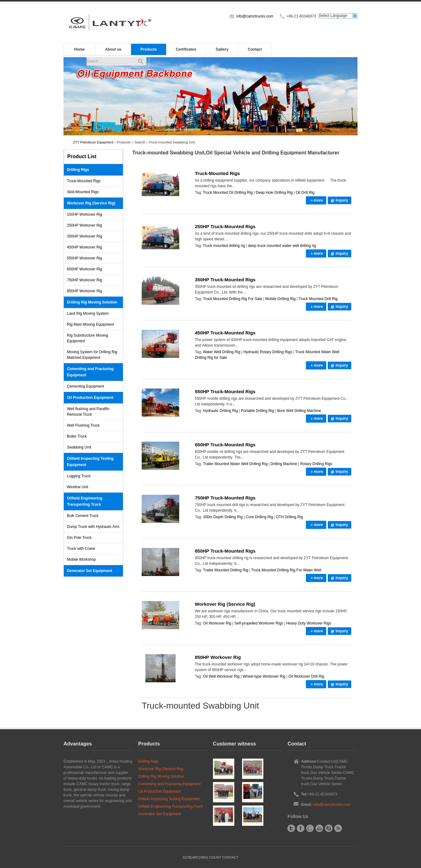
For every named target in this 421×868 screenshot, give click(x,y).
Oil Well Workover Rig (221, 676)
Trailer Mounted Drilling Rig (226, 570)
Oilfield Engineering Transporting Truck (85, 501)
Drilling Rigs (78, 170)
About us (113, 49)
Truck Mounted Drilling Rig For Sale (233, 299)
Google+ (310, 828)
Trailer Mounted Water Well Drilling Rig (235, 464)
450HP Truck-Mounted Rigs (225, 333)
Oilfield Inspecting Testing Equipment (90, 462)
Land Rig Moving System (88, 314)
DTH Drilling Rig (290, 517)
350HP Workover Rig (84, 236)
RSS (338, 828)
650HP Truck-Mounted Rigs (225, 445)
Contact (255, 49)
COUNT (215, 857)
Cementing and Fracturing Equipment (90, 372)
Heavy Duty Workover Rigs (309, 623)
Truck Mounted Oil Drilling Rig (228, 193)
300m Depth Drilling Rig (223, 517)
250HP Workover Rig (84, 225)
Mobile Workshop (81, 559)
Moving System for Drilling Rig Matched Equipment (92, 355)
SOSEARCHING (195, 857)
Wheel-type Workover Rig (264, 676)
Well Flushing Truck (83, 425)
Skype (329, 828)
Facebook (301, 828)
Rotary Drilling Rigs (316, 464)
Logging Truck (79, 476)
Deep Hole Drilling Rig (274, 193)
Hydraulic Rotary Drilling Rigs (268, 352)
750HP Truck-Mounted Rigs (225, 498)
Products (149, 49)
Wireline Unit (78, 487)
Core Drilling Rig (259, 517)
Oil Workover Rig (217, 623)
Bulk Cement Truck (83, 516)
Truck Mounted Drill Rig (318, 299)
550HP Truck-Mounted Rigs (225, 391)
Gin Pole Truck (79, 538)
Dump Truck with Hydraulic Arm (93, 527)
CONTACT (230, 857)
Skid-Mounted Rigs (83, 192)
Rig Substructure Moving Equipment (87, 338)
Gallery (222, 49)
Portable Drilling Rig (257, 411)
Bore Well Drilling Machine (299, 411)
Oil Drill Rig (305, 193)
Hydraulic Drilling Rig (220, 411)
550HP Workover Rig (84, 258)
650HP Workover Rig (84, 269)
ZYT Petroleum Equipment (93, 142)
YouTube (319, 828)
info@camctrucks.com (255, 16)
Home (79, 49)
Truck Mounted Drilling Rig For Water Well (286, 570)
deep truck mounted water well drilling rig (282, 246)
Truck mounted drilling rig (224, 246)
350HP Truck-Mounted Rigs (225, 280)
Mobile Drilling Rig (280, 299)
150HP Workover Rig (84, 214)
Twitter (291, 828)
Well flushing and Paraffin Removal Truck (88, 412)
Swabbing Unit (79, 447)
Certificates (186, 49)
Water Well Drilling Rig (222, 352)
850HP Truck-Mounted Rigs (225, 551)
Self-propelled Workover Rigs (259, 623)
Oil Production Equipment (90, 398)
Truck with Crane (81, 549)
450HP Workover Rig (84, 247)
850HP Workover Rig (84, 291)
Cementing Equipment (86, 386)
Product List (82, 156)
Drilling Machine (284, 464)
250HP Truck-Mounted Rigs (225, 226)
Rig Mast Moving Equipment (90, 324)
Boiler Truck (77, 436)
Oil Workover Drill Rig (306, 676)
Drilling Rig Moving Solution (92, 302)
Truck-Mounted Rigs (84, 181)
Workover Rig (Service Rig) (91, 203)
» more (317, 200)
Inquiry (342, 200)
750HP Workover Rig (84, 280)
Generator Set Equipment (90, 571)
